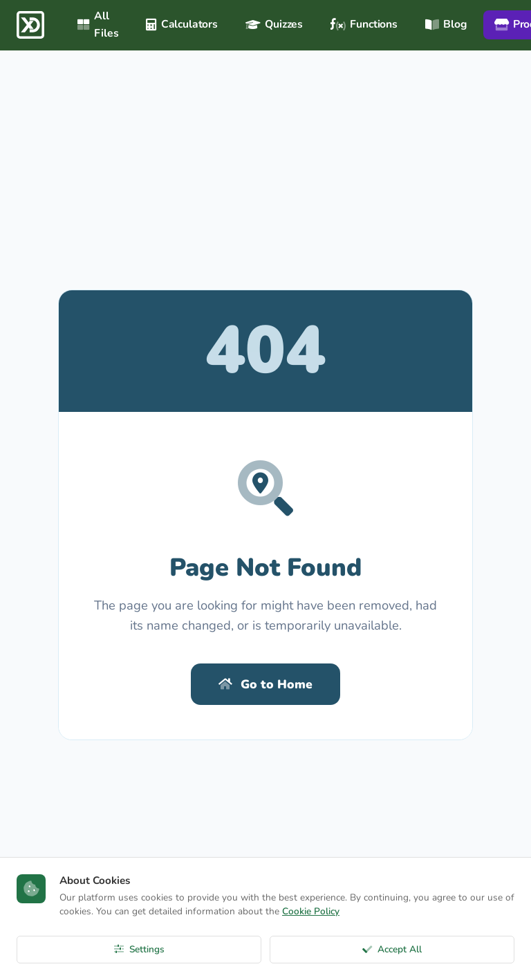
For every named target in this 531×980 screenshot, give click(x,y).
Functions (364, 24)
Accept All (392, 949)
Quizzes (274, 24)
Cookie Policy (311, 911)
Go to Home (265, 684)
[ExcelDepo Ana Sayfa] (30, 25)
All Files (98, 25)
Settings (139, 949)
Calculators (182, 24)
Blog (446, 24)
